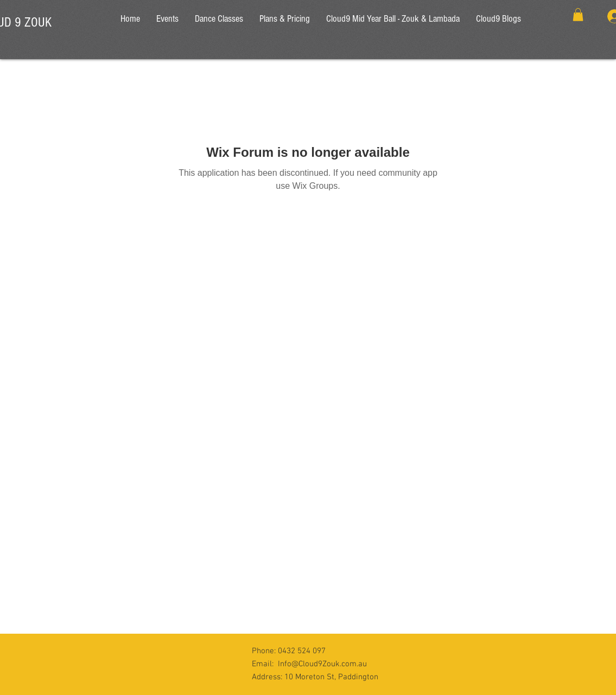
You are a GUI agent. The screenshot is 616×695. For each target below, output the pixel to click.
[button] (578, 15)
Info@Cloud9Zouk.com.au (322, 664)
